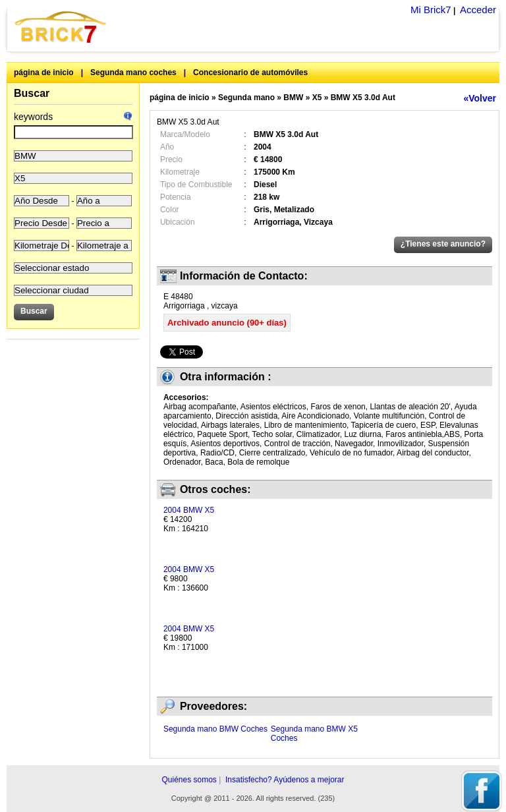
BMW (293, 98)
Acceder (478, 10)
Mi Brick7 (431, 10)
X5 (317, 98)
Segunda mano (246, 98)
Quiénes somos (189, 780)
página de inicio (44, 72)
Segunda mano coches (133, 72)
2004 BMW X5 (189, 510)
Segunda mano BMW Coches (215, 729)
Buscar (32, 93)
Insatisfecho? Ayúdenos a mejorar (285, 780)
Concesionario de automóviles (250, 72)
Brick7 (61, 27)
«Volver (480, 98)
